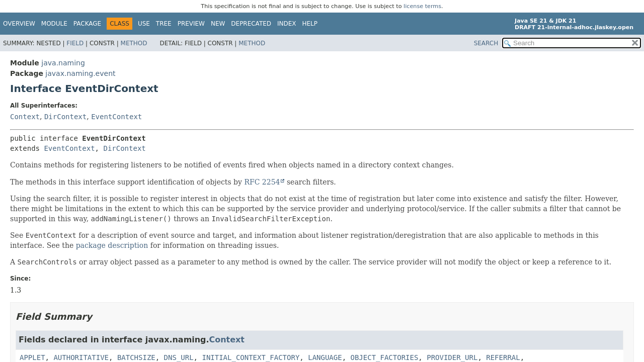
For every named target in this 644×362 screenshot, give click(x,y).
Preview (191, 24)
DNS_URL (179, 357)
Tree (164, 24)
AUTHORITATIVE (81, 357)
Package (87, 24)
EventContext (116, 117)
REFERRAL (503, 357)
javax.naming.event (80, 73)
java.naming (63, 63)
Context (25, 117)
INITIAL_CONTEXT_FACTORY (251, 357)
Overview (19, 24)
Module (54, 24)
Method (134, 43)
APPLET (32, 357)
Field (75, 43)
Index (287, 24)
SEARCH (486, 43)
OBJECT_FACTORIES (385, 357)
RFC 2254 (262, 182)
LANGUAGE (325, 357)
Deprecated (251, 24)
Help (310, 24)
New (218, 24)
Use (144, 24)
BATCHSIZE (136, 357)
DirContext (65, 117)
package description (112, 245)
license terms (422, 6)
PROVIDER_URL (452, 357)
